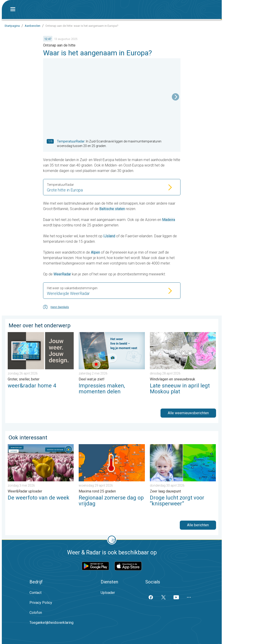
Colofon (36, 613)
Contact (35, 593)
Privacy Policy (41, 603)
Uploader (108, 593)
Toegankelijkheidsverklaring (51, 623)
